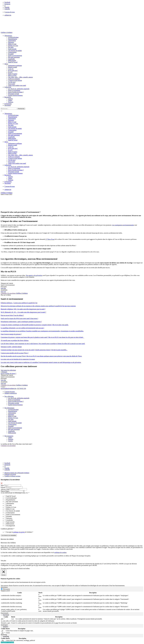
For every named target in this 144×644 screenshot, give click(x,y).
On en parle (12, 84)
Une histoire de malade (15, 51)
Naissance (11, 42)
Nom (3, 485)
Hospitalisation (13, 39)
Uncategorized (11, 526)
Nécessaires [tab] (4, 587)
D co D (10, 72)
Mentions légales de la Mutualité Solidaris (17, 473)
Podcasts (11, 102)
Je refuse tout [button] (13, 569)
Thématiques (8, 36)
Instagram (7, 4)
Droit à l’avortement (14, 90)
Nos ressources (9, 436)
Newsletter (8, 105)
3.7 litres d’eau (50, 239)
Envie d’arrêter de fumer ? (16, 92)
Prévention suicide (14, 94)
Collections (8, 87)
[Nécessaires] (2, 589)
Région (3, 491)
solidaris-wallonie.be (11, 393)
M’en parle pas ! (13, 71)
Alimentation (12, 41)
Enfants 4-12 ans (13, 46)
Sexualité (11, 54)
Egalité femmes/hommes (15, 95)
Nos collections (9, 396)
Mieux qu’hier (12, 75)
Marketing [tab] (4, 635)
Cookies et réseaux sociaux (12, 476)
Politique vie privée (10, 474)
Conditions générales (7, 529)
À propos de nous (10, 12)
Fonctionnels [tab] (5, 613)
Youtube (7, 7)
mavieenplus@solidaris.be (8, 388)
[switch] (2, 615)
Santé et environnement (15, 56)
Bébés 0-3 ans (12, 44)
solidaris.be (8, 15)
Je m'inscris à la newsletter (9, 535)
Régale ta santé (13, 67)
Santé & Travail (13, 62)
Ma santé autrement (14, 57)
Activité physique (13, 37)
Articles (10, 99)
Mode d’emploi (13, 74)
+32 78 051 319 (21, 388)
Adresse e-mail (6, 489)
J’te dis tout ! (12, 82)
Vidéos (10, 100)
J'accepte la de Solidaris (20, 532)
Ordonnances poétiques (15, 66)
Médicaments (12, 61)
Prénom (4, 487)
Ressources (8, 97)
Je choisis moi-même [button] (23, 569)
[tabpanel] (72, 602)
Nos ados (11, 47)
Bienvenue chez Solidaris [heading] (7, 539)
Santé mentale (12, 49)
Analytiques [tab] (4, 625)
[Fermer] (4, 573)
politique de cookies (61, 552)
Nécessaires (6, 589)
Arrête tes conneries (14, 79)
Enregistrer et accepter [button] (7, 642)
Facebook (7, 2)
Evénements (8, 104)
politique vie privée (19, 532)
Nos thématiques (9, 408)
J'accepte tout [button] (5, 569)
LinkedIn (7, 9)
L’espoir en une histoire (15, 80)
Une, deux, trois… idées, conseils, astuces (20, 77)
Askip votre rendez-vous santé (17, 85)
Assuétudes (11, 59)
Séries (6, 64)
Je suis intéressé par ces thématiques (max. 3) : (15, 493)
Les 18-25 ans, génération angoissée (19, 89)
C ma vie (11, 69)
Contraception (12, 52)
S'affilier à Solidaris (7, 33)
